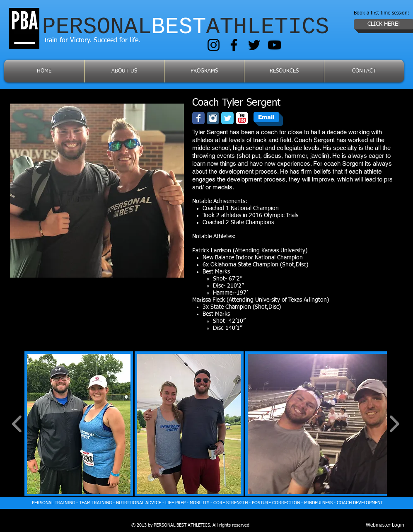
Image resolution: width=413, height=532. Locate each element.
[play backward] (17, 424)
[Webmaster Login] (385, 526)
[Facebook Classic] (198, 118)
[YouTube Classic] (242, 118)
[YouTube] (274, 45)
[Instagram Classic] (213, 118)
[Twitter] (254, 45)
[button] (79, 424)
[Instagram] (214, 45)
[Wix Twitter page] (227, 118)
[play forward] (394, 424)
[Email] (266, 117)
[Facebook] (234, 45)
